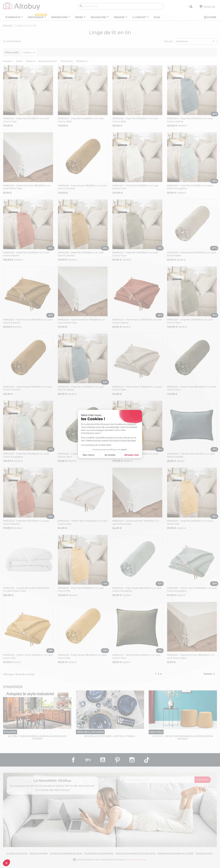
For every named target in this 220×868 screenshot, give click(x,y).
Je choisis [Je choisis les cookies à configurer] (110, 455)
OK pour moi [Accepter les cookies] (131, 455)
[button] (6, 863)
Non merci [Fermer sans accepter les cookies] (89, 455)
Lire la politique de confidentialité (96, 445)
